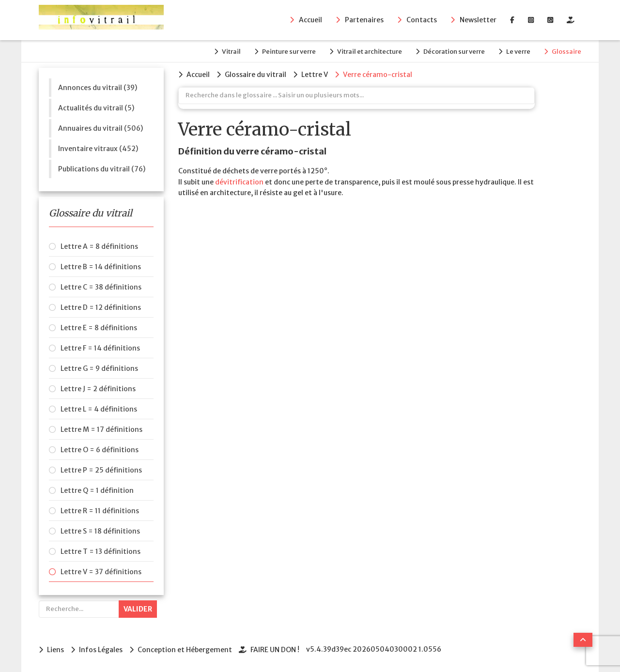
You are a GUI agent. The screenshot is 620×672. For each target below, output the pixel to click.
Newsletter (478, 20)
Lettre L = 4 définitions (99, 409)
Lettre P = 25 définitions (101, 470)
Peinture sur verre (289, 52)
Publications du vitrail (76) (102, 169)
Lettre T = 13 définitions (101, 551)
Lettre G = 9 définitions (99, 368)
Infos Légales (101, 650)
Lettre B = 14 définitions (101, 267)
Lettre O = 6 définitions (100, 450)
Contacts (422, 20)
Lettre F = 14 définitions (100, 348)
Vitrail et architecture (370, 52)
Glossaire (566, 52)
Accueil (310, 20)
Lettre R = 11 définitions (100, 511)
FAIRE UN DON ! (275, 650)
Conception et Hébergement (185, 650)
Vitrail (231, 52)
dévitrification (239, 182)
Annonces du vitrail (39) (98, 88)
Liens (55, 650)
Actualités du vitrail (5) (96, 108)
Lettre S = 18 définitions (100, 531)
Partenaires (364, 20)
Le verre (518, 52)
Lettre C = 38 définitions (101, 287)
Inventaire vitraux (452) (98, 149)
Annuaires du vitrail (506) (101, 128)
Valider (138, 609)
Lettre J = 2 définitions (98, 389)
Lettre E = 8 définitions (99, 328)
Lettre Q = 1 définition (97, 490)
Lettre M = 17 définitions (101, 429)
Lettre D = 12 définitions (101, 307)
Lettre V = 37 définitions (101, 572)
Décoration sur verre (454, 52)
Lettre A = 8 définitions (99, 246)
